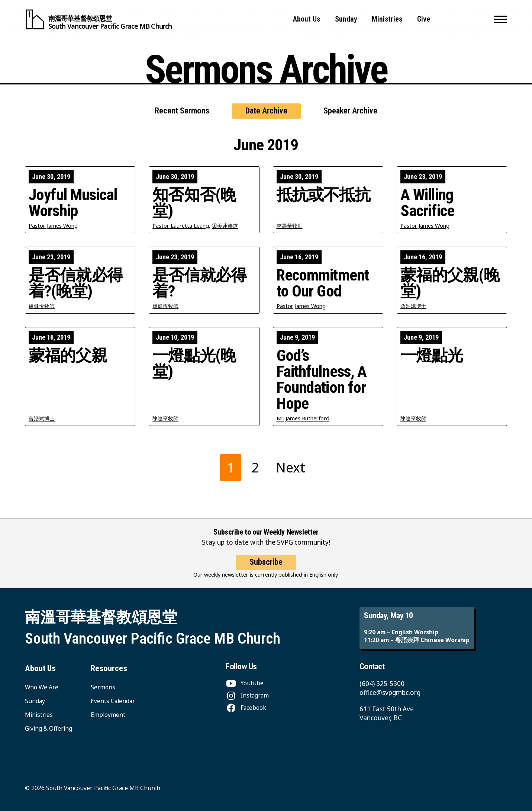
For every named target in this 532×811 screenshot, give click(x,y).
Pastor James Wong (53, 226)
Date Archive (266, 111)
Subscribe (266, 570)
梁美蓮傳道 (225, 226)
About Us (307, 19)
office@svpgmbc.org (390, 693)
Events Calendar (113, 701)
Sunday (346, 19)
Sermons (103, 687)
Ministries (387, 19)
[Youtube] (245, 683)
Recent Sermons (182, 111)
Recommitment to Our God (323, 283)
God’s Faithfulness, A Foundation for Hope (322, 379)
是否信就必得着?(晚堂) (76, 283)
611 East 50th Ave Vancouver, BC (387, 713)
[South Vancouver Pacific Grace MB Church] (98, 19)
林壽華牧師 (290, 226)
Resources (109, 668)
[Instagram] (247, 695)
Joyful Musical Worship (73, 203)
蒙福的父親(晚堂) (450, 283)
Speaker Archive (350, 111)
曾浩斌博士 (413, 306)
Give (424, 19)
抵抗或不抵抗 (324, 195)
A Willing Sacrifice (427, 203)
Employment (108, 715)
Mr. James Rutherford (303, 418)
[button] (501, 19)
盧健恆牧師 (42, 306)
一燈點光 (432, 355)
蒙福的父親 (68, 355)
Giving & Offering (49, 728)
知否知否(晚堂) (194, 203)
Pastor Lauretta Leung (181, 226)
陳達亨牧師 (165, 418)
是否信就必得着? (199, 283)
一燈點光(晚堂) (194, 363)
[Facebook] (246, 708)
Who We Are (42, 687)
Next (291, 467)
